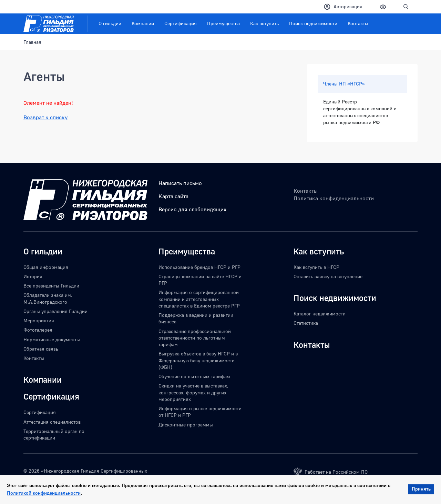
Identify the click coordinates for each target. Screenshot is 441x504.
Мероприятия (39, 320)
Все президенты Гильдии (51, 286)
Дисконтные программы (186, 425)
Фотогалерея (38, 330)
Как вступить (264, 23)
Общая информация (46, 267)
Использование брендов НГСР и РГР (199, 267)
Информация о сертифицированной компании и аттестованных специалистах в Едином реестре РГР (199, 299)
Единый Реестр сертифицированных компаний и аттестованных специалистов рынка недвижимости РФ (360, 112)
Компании (143, 23)
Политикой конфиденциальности (44, 493)
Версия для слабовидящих (192, 209)
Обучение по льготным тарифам (194, 376)
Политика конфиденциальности (334, 198)
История (33, 276)
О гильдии (110, 23)
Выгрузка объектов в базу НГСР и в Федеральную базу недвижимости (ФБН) (198, 360)
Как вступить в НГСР (316, 267)
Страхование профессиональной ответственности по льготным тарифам (195, 338)
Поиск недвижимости (313, 23)
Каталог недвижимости (320, 314)
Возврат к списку (45, 117)
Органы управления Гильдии (55, 311)
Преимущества (223, 23)
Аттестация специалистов (52, 422)
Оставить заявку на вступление (328, 276)
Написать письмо (180, 183)
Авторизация (343, 7)
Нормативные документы (52, 339)
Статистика (306, 323)
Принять (421, 489)
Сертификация (181, 23)
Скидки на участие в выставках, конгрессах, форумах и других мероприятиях (193, 392)
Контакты (358, 23)
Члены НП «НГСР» (344, 84)
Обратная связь (41, 349)
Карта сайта (173, 196)
